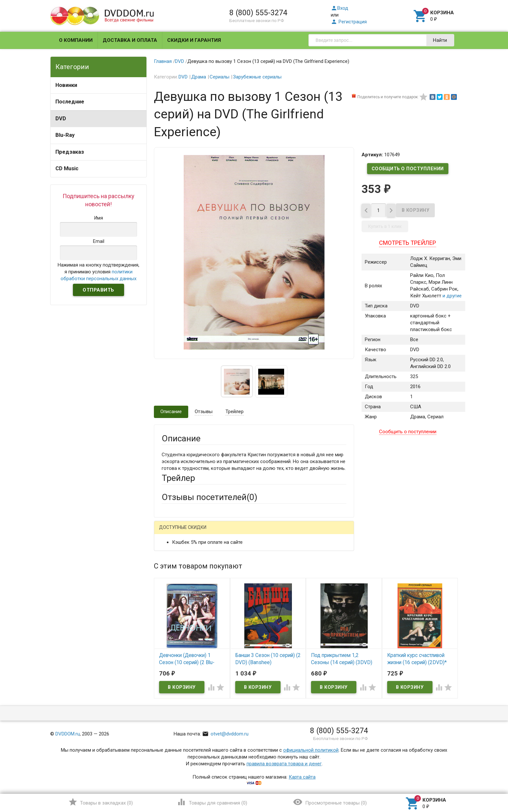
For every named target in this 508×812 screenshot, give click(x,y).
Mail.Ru (203, 533)
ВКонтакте (242, 533)
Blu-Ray (65, 135)
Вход (340, 8)
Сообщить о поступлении (408, 169)
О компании (76, 40)
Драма (199, 77)
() (101, 802)
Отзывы (204, 412)
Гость (170, 532)
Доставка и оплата (130, 40)
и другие (451, 298)
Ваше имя (172, 555)
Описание (171, 412)
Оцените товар (178, 615)
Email (167, 573)
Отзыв (169, 627)
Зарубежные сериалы (257, 77)
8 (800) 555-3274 (258, 13)
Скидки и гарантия (194, 40)
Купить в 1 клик (385, 229)
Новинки (66, 85)
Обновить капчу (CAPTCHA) (244, 704)
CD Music (67, 168)
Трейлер (235, 412)
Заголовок (174, 598)
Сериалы (219, 77)
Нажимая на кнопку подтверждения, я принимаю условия (98, 272)
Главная (163, 61)
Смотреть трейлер (408, 245)
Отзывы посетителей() (209, 497)
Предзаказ (70, 152)
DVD (61, 119)
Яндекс (283, 533)
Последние (70, 102)
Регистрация (349, 22)
